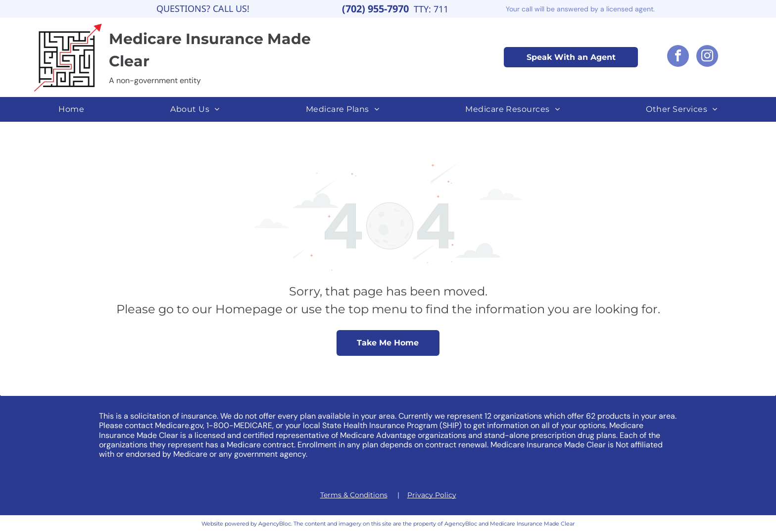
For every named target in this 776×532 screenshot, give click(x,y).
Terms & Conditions (354, 495)
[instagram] (707, 57)
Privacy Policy (432, 495)
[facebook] (678, 57)
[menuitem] (71, 109)
